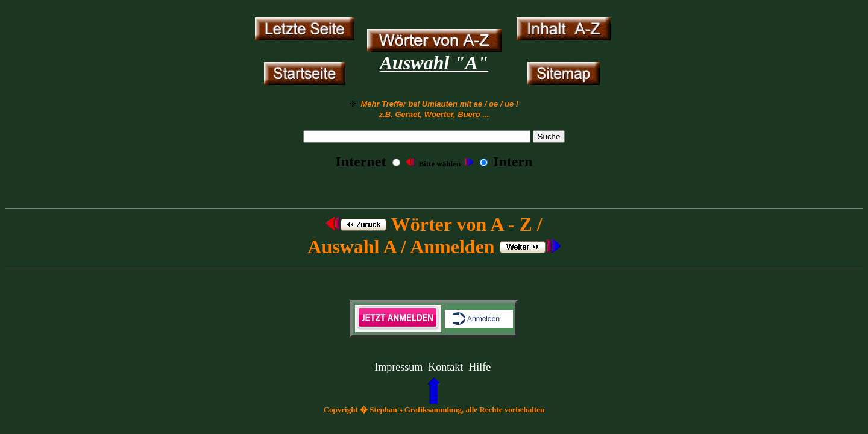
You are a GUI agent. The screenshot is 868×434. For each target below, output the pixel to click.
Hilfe (480, 367)
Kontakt (445, 367)
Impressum (398, 367)
